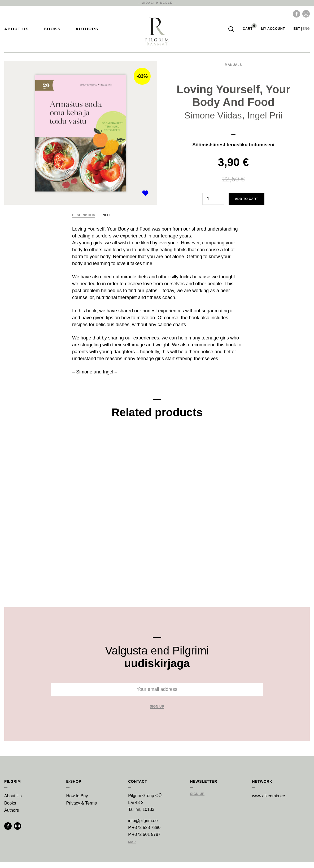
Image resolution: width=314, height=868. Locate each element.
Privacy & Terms (82, 809)
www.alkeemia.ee (269, 802)
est (297, 32)
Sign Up (197, 800)
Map (132, 848)
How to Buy (77, 802)
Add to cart (247, 205)
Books (52, 32)
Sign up (157, 713)
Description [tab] (84, 221)
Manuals (233, 71)
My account (273, 32)
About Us (17, 32)
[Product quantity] (213, 205)
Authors (87, 32)
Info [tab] (106, 221)
